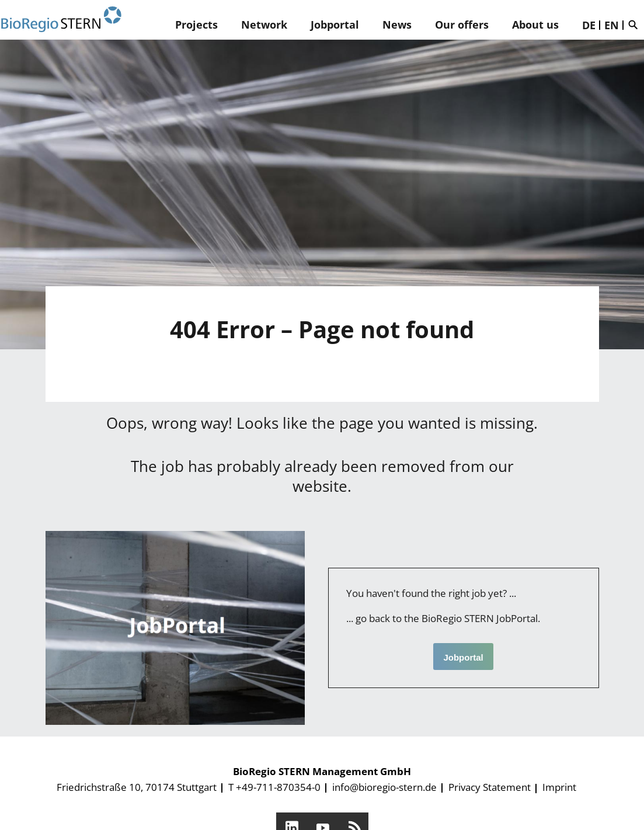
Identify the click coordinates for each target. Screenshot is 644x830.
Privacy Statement (490, 787)
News (397, 25)
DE (589, 25)
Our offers (462, 25)
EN (612, 25)
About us (535, 25)
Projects (196, 25)
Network (264, 25)
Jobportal (335, 25)
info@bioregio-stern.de (384, 787)
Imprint (559, 787)
